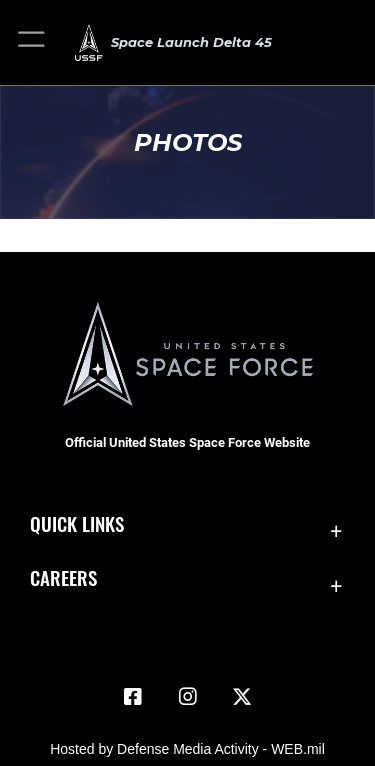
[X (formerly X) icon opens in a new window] (242, 697)
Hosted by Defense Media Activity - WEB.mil (187, 749)
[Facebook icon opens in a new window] (133, 697)
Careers (63, 577)
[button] (32, 42)
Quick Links (77, 523)
